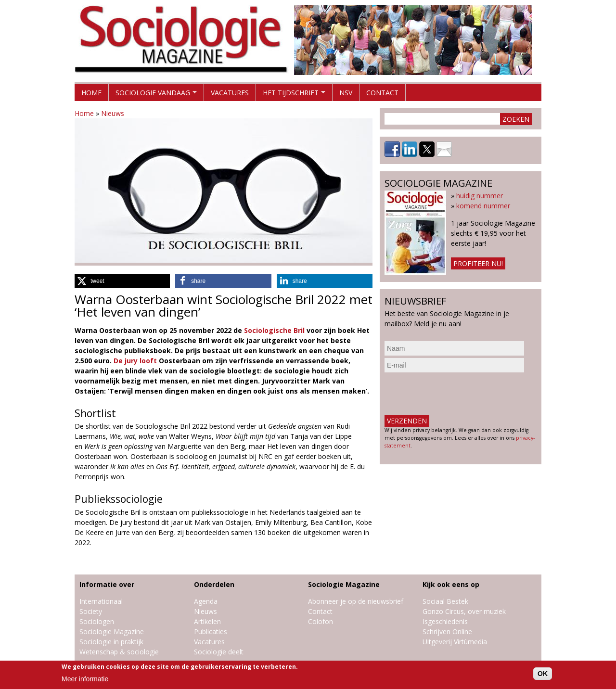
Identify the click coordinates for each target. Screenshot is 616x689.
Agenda (206, 601)
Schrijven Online (447, 632)
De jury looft (135, 361)
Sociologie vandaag (153, 95)
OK (543, 674)
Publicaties (211, 632)
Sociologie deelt (219, 652)
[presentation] (458, 394)
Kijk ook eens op (451, 584)
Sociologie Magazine (112, 632)
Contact (382, 93)
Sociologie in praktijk (111, 642)
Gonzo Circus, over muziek (464, 611)
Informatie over (107, 584)
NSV (346, 93)
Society (91, 611)
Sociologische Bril (274, 330)
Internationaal (101, 601)
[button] (122, 281)
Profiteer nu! (478, 263)
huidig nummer (480, 196)
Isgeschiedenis (445, 621)
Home (91, 93)
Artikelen (207, 621)
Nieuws (113, 113)
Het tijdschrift (291, 95)
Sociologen (97, 621)
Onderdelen (214, 584)
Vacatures (230, 93)
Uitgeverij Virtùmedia (455, 642)
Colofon (321, 621)
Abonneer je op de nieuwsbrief (356, 601)
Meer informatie (85, 679)
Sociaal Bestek (445, 601)
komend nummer (483, 206)
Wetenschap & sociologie (119, 652)
